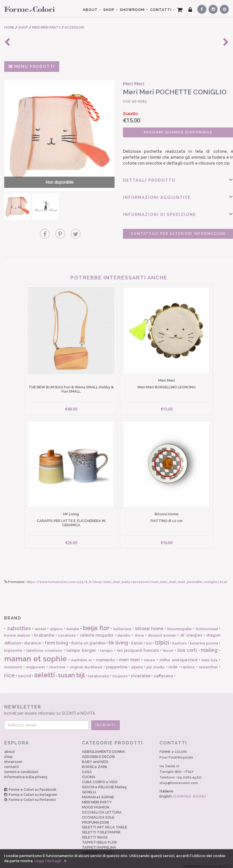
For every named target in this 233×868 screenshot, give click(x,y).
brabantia (44, 630)
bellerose (122, 624)
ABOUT (90, 10)
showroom (13, 757)
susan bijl (71, 670)
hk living (118, 638)
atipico (56, 624)
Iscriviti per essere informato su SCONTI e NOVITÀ (116, 705)
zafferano (163, 671)
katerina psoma (204, 638)
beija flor (96, 623)
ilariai (137, 638)
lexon (168, 646)
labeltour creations (44, 646)
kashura (180, 638)
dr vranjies (191, 630)
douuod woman (162, 631)
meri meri (129, 655)
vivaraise (141, 671)
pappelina (117, 662)
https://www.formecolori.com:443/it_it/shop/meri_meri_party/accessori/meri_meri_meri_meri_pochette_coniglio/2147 (127, 577)
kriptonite (13, 646)
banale (73, 624)
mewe (150, 655)
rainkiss (188, 662)
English (183, 791)
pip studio (156, 662)
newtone (57, 662)
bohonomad (207, 624)
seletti (44, 670)
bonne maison (17, 631)
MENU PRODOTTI (32, 67)
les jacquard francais (138, 646)
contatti (12, 762)
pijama (137, 662)
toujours (120, 671)
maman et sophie (36, 654)
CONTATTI (161, 10)
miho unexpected (179, 655)
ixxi (149, 638)
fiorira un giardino (88, 638)
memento (105, 655)
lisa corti (187, 645)
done (139, 631)
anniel (40, 624)
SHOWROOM (132, 10)
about (10, 747)
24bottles (19, 623)
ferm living (56, 638)
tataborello (99, 671)
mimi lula (210, 655)
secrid (25, 671)
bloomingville (180, 624)
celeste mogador (97, 630)
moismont (13, 662)
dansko (124, 631)
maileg (209, 645)
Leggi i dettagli (48, 861)
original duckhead (86, 662)
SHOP (109, 10)
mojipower (36, 662)
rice (10, 670)
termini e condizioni (21, 767)
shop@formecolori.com (179, 778)
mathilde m (81, 655)
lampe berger (81, 646)
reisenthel (208, 662)
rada (173, 662)
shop (8, 752)
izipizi (162, 637)
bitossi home (149, 624)
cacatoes (67, 631)
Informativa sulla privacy (26, 772)
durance (33, 638)
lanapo (107, 646)
